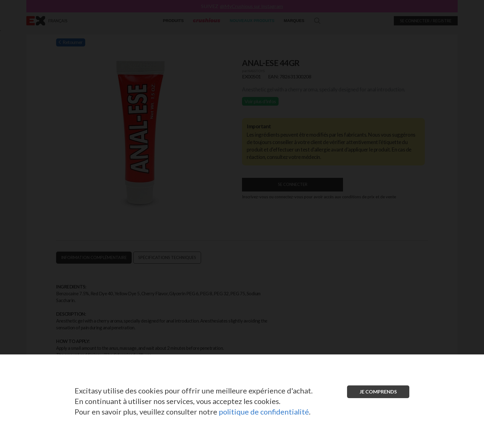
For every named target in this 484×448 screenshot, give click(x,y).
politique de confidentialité (264, 412)
